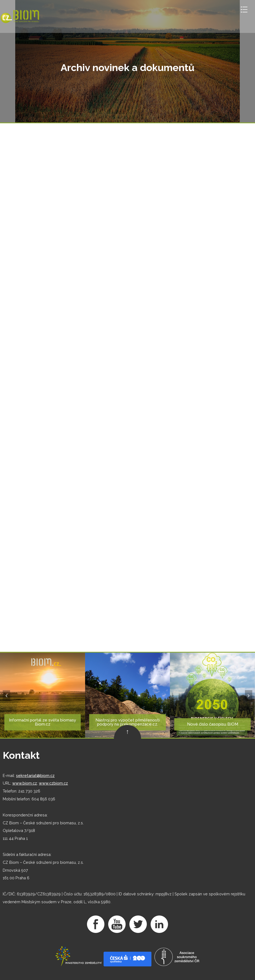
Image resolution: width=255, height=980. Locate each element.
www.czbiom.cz (53, 783)
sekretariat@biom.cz (35, 775)
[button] (6, 696)
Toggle (244, 10)
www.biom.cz (25, 783)
